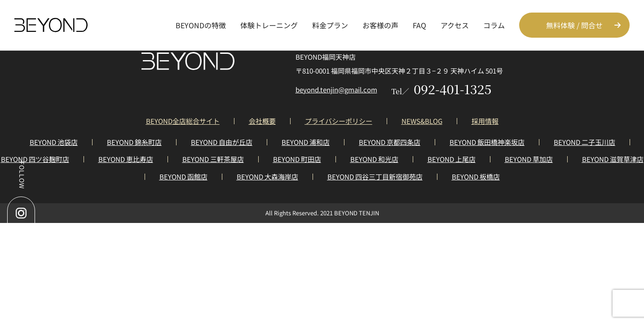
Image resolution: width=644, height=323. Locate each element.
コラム (494, 25)
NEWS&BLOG (422, 121)
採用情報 (485, 121)
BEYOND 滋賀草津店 (613, 159)
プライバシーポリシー (339, 121)
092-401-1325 (442, 89)
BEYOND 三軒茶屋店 (213, 159)
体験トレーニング (269, 25)
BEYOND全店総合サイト (183, 121)
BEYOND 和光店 (374, 159)
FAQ (419, 25)
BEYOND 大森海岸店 (267, 177)
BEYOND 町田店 (297, 159)
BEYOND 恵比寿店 (126, 159)
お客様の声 (380, 25)
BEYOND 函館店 (183, 177)
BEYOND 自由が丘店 (222, 142)
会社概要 (262, 121)
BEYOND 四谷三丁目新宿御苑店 (375, 177)
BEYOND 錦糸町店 (134, 142)
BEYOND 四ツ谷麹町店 (35, 159)
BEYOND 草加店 (529, 159)
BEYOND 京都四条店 (390, 142)
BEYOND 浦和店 (306, 142)
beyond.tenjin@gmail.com (336, 89)
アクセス (455, 25)
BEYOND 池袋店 (54, 142)
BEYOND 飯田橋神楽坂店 (487, 142)
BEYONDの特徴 (201, 25)
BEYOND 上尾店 (452, 159)
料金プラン (330, 25)
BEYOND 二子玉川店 (584, 142)
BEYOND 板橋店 (476, 177)
